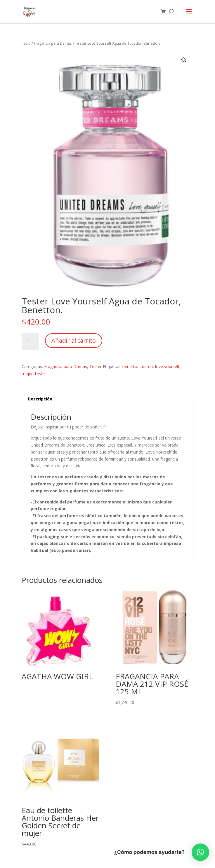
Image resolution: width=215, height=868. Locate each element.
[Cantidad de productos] (30, 341)
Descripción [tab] (40, 399)
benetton (131, 366)
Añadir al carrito (74, 340)
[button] (184, 60)
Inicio (26, 43)
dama (147, 366)
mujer (27, 373)
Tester (96, 366)
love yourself (167, 366)
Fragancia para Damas (53, 43)
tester (41, 373)
